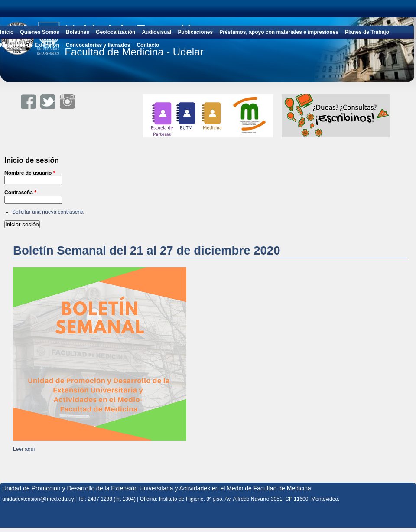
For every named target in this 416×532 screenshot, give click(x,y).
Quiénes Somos (40, 32)
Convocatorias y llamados (98, 45)
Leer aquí (24, 449)
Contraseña (20, 193)
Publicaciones (195, 32)
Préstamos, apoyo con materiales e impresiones (279, 32)
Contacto (148, 45)
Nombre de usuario (30, 173)
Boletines (78, 32)
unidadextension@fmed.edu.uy (38, 499)
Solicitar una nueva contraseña (48, 212)
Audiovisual (156, 32)
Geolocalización (115, 32)
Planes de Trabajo (367, 32)
